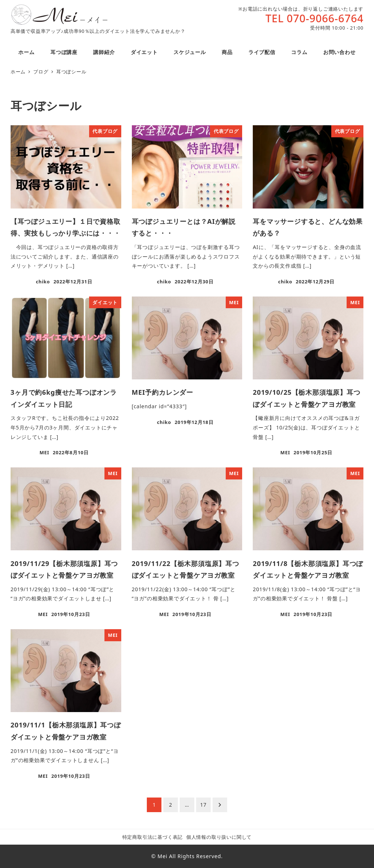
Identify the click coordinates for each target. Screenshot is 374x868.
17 (203, 805)
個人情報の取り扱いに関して (219, 837)
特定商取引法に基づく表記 (153, 837)
